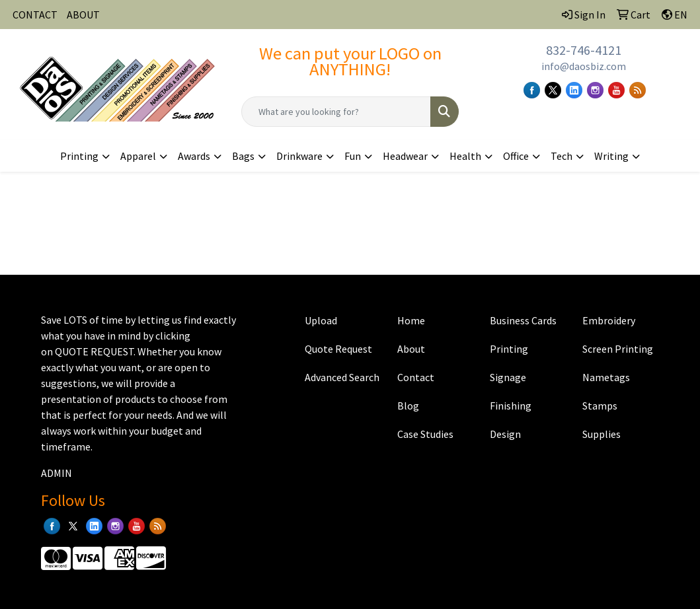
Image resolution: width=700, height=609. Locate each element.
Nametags (606, 377)
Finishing (511, 406)
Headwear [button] (405, 156)
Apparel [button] (138, 156)
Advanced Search (342, 377)
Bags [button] (243, 156)
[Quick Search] (336, 112)
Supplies (602, 434)
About (411, 349)
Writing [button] (611, 156)
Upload (321, 320)
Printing (509, 349)
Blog (408, 406)
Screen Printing (618, 349)
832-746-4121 (584, 50)
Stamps (600, 406)
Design (505, 434)
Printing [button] (79, 156)
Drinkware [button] (299, 156)
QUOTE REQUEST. (95, 351)
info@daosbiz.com (584, 66)
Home (411, 320)
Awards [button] (194, 156)
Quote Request (338, 349)
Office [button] (516, 156)
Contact (416, 377)
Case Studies (425, 434)
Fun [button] (353, 156)
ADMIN (57, 473)
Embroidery (609, 320)
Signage (508, 377)
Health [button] (465, 156)
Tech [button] (562, 156)
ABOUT (83, 15)
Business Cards (523, 320)
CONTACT (35, 15)
